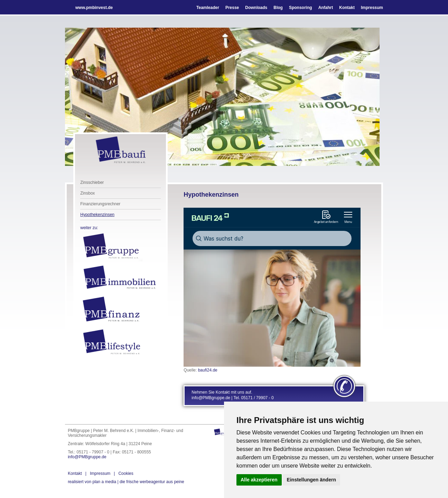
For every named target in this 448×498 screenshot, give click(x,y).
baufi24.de (208, 370)
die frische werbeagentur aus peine (126, 482)
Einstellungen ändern (311, 480)
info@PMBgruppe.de (87, 457)
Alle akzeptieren (259, 480)
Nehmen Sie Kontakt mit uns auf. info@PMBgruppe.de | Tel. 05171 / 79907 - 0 (232, 395)
